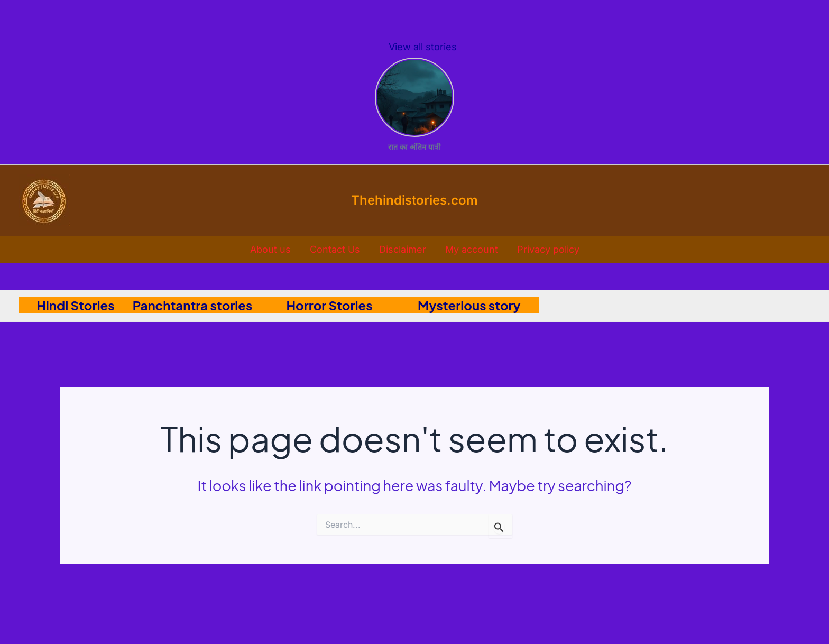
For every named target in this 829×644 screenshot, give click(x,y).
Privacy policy (548, 249)
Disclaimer (403, 249)
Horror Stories (344, 305)
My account (472, 249)
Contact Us (335, 249)
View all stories (423, 47)
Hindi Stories (67, 305)
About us (270, 249)
